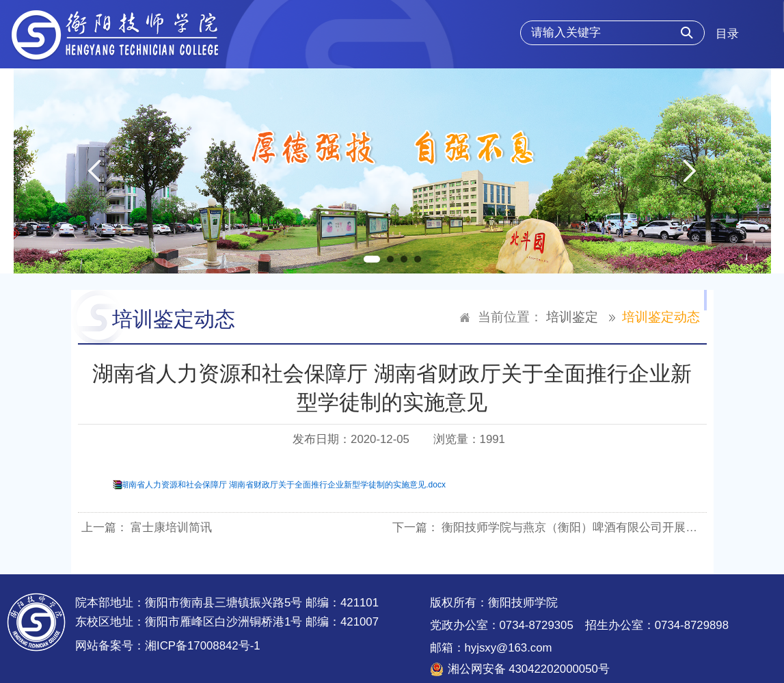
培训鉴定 (572, 317)
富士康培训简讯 (171, 527)
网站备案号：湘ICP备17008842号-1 (168, 646)
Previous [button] (94, 171)
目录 (727, 34)
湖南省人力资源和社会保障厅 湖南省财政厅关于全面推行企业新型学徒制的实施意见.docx (283, 485)
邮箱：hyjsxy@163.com (491, 648)
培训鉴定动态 (661, 317)
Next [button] (690, 171)
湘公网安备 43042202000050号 (529, 669)
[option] (392, 171)
